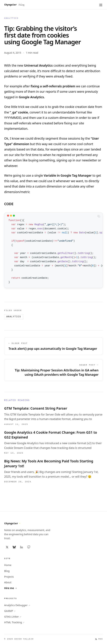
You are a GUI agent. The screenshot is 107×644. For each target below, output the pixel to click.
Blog (7, 571)
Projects (9, 577)
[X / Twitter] (7, 547)
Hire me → (11, 588)
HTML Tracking (14, 622)
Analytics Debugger (17, 605)
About (8, 582)
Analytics (11, 18)
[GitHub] (29, 547)
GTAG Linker (13, 617)
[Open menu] (101, 5)
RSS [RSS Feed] (99, 639)
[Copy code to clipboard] (99, 216)
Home (8, 565)
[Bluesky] (14, 547)
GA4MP (10, 611)
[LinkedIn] (22, 547)
